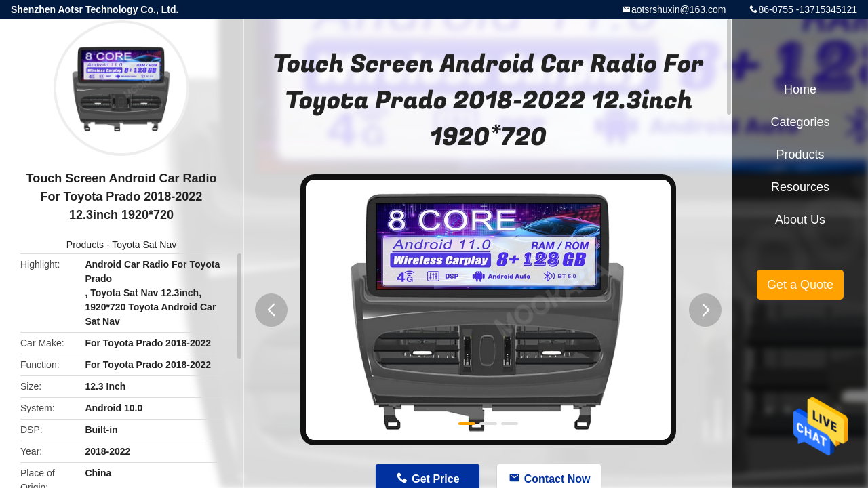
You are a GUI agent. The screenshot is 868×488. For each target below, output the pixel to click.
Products (85, 245)
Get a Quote (800, 285)
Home (800, 89)
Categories (800, 122)
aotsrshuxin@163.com (679, 9)
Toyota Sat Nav (144, 245)
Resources (800, 187)
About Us (800, 220)
